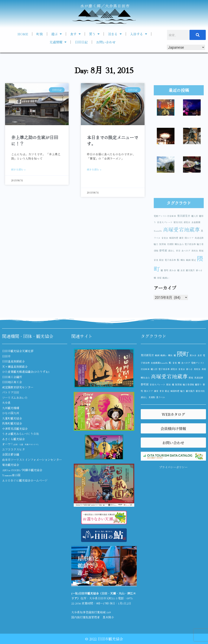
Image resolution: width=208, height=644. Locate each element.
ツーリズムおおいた (15, 398)
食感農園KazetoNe (159, 363)
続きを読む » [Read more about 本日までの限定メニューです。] (94, 169)
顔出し (172, 251)
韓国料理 (174, 238)
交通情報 (58, 42)
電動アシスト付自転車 (165, 216)
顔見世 (187, 222)
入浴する (139, 34)
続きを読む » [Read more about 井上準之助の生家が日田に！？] (18, 169)
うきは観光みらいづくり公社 (21, 434)
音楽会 (165, 238)
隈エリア (189, 238)
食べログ (186, 251)
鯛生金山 (179, 244)
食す (75, 34)
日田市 (6, 356)
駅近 (194, 260)
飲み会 (173, 270)
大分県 (6, 403)
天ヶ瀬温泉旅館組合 (15, 367)
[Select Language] (186, 47)
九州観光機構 (11, 408)
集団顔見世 (184, 216)
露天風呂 (190, 270)
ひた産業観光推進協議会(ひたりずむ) (26, 372)
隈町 (183, 354)
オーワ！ (20, 444)
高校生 (195, 251)
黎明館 (163, 250)
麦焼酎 (170, 244)
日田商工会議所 (12, 377)
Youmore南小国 (11, 475)
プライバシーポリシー (173, 467)
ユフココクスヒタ (13, 449)
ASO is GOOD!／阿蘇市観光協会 (22, 470)
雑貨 (181, 238)
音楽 (156, 260)
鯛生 (183, 260)
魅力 (156, 244)
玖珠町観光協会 (12, 423)
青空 (178, 251)
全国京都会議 (11, 454)
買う (94, 34)
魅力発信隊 (188, 384)
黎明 (166, 270)
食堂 (183, 270)
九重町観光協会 (12, 418)
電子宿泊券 (190, 244)
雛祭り (198, 384)
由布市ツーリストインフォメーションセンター (32, 460)
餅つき (199, 270)
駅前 (161, 260)
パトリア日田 (11, 392)
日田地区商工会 (12, 382)
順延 (201, 251)
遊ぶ (56, 34)
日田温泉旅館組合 (13, 361)
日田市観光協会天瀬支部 (18, 351)
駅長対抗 (178, 222)
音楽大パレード (165, 222)
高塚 (159, 278)
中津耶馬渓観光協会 (15, 429)
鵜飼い (166, 278)
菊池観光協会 (11, 465)
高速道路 (199, 238)
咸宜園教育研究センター (18, 387)
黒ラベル (161, 397)
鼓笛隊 (163, 244)
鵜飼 (188, 260)
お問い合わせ (106, 42)
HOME (23, 34)
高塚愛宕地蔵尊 (181, 229)
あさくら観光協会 (13, 439)
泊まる (115, 34)
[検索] (198, 35)
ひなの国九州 (11, 413)
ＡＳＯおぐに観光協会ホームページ (25, 480)
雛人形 (195, 216)
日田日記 (81, 42)
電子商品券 (170, 260)
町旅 (40, 34)
